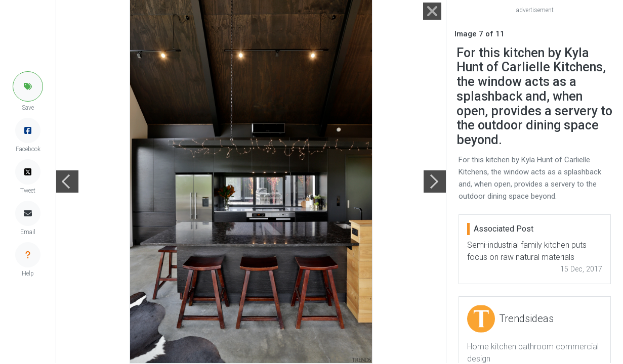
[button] (28, 86)
